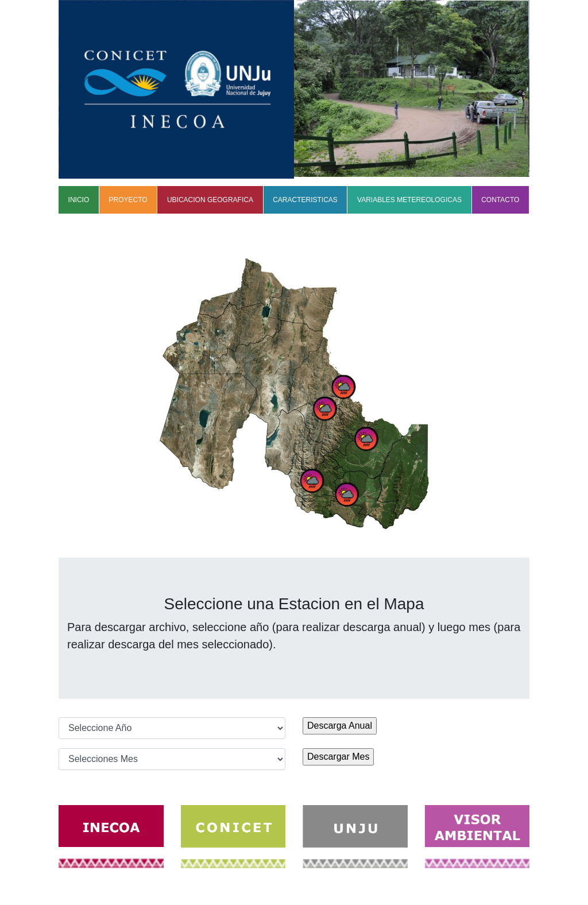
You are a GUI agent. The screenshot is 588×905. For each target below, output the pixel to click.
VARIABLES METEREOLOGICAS (409, 200)
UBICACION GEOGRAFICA (210, 200)
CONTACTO (500, 200)
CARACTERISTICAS (305, 200)
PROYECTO (128, 200)
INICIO (79, 200)
